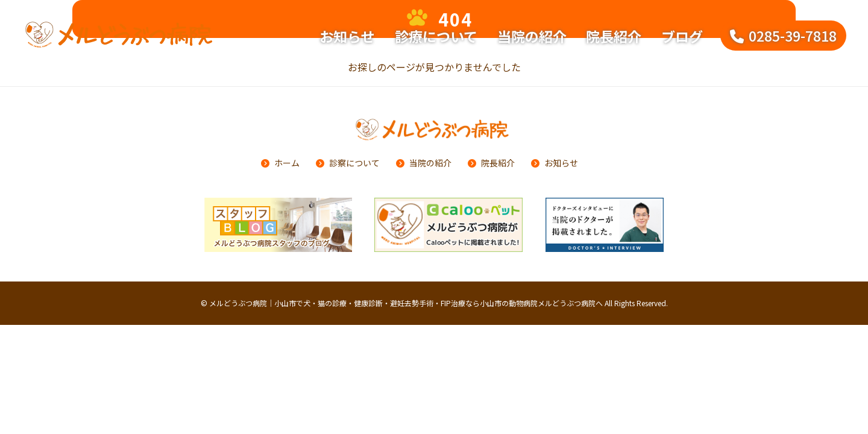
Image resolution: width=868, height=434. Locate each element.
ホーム (287, 163)
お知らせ (347, 36)
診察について (354, 163)
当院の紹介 (532, 36)
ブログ (682, 36)
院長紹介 (614, 36)
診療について (436, 36)
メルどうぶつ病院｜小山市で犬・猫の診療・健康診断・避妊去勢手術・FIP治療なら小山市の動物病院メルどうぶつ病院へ (406, 303)
